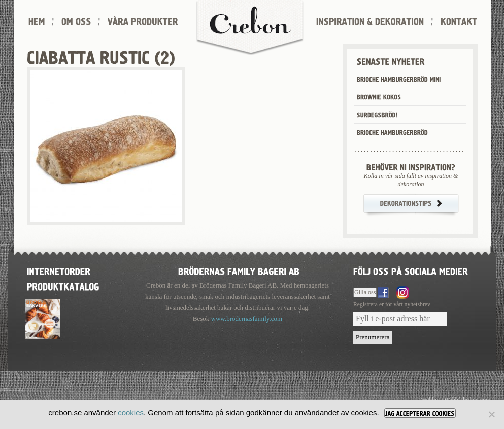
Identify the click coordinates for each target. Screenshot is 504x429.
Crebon (250, 28)
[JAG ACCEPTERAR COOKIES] (420, 413)
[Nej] (491, 414)
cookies (131, 413)
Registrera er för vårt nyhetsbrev (392, 305)
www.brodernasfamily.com (247, 319)
